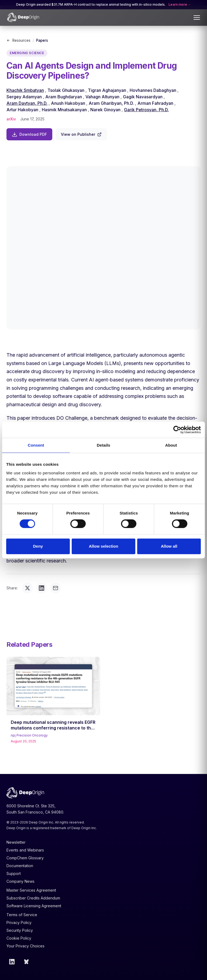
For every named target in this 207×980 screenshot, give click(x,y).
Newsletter (16, 842)
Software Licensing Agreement (34, 906)
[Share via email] (56, 588)
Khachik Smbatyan (25, 90)
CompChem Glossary (25, 858)
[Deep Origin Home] (23, 17)
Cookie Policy (19, 938)
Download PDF (29, 134)
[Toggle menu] (197, 18)
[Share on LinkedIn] (42, 588)
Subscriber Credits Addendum (33, 898)
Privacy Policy (19, 922)
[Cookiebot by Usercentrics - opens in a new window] (177, 430)
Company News (20, 881)
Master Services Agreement (31, 890)
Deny (38, 546)
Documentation (20, 866)
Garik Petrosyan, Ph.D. (146, 110)
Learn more (178, 4)
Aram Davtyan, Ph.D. (27, 103)
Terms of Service (22, 915)
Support (14, 873)
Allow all (169, 546)
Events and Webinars (25, 850)
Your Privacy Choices (25, 946)
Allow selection (103, 546)
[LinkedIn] (12, 962)
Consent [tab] (36, 445)
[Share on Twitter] (27, 588)
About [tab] (171, 445)
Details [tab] (103, 445)
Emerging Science (27, 53)
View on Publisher (81, 134)
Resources (18, 40)
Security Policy (20, 930)
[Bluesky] (27, 962)
